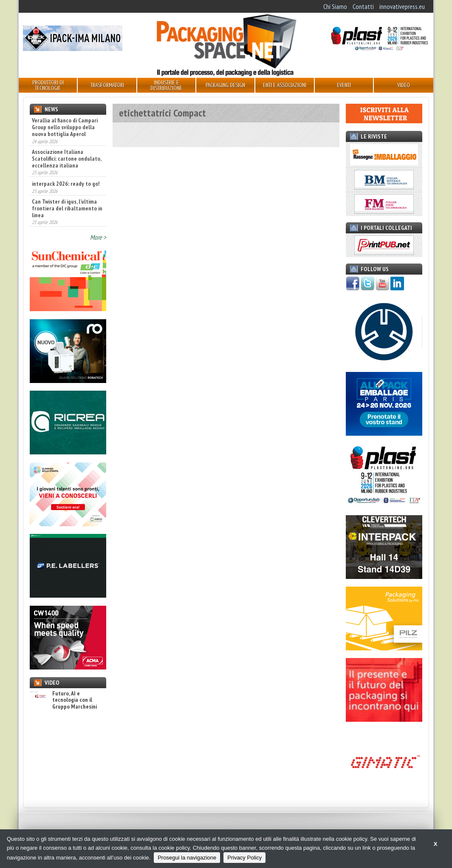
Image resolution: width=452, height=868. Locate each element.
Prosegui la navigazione (187, 858)
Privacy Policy (244, 858)
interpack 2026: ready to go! (66, 184)
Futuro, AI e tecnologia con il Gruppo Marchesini (63, 700)
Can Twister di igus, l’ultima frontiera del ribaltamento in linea (67, 208)
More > (98, 237)
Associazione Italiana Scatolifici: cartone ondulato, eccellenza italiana (66, 159)
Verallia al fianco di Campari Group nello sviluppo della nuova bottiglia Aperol (65, 127)
